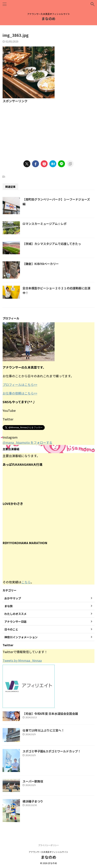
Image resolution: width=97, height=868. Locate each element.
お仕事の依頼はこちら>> (20, 393)
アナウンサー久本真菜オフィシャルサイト (48, 852)
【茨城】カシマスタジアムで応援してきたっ (52, 244)
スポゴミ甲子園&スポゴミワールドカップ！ (52, 751)
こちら (26, 582)
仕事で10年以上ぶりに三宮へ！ (43, 730)
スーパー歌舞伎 (33, 781)
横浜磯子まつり (33, 801)
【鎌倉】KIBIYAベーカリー (41, 264)
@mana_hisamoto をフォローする (27, 442)
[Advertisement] (48, 129)
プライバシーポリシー (48, 845)
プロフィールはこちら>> (20, 385)
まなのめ (48, 19)
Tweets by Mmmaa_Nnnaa (22, 660)
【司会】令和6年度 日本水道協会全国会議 (50, 713)
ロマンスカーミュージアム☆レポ (45, 224)
